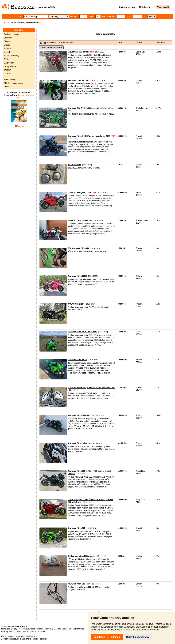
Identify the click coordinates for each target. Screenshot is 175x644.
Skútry (7, 59)
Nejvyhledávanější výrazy (26, 636)
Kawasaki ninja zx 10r (77, 360)
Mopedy (7, 52)
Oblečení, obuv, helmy (13, 83)
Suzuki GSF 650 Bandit (78, 52)
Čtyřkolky (8, 38)
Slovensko (26, 639)
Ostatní (7, 87)
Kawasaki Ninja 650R (77, 276)
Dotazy (14, 629)
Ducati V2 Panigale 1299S (79, 192)
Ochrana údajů (60, 629)
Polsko (35, 639)
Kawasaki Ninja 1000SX (78, 415)
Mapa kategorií (8, 636)
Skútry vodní (9, 63)
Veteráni (7, 74)
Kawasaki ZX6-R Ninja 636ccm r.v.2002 (85, 108)
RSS (70, 629)
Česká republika (14, 639)
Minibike (7, 49)
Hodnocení (23, 629)
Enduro (7, 45)
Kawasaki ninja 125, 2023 (79, 80)
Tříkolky (7, 70)
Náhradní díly (10, 80)
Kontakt (32, 629)
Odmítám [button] (116, 637)
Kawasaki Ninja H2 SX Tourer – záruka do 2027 (89, 136)
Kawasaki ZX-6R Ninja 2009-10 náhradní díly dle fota (91, 388)
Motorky (21, 22)
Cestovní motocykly (12, 34)
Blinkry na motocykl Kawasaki (81, 556)
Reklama (40, 629)
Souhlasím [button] (99, 637)
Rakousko (43, 639)
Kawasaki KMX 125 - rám (79, 584)
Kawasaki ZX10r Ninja (78, 443)
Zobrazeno (160, 42)
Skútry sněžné (10, 66)
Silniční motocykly (11, 56)
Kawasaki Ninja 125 (76, 528)
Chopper (8, 41)
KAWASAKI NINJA (76, 304)
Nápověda (6, 629)
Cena (120, 42)
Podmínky (49, 629)
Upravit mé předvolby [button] (138, 637)
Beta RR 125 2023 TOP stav (80, 220)
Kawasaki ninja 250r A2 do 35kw (82, 332)
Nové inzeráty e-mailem (51, 47)
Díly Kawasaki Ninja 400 (78, 248)
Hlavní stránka (10, 22)
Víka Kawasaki (74, 165)
